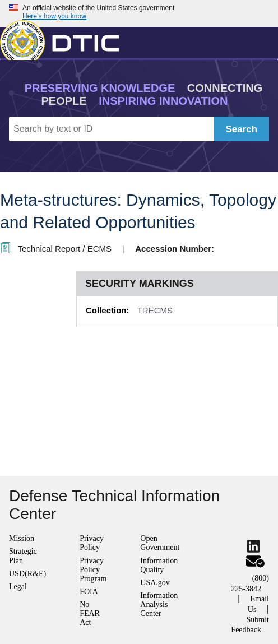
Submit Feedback (250, 625)
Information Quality (159, 565)
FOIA (89, 592)
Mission (22, 538)
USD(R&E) (27, 574)
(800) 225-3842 (250, 583)
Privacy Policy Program (93, 570)
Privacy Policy (92, 543)
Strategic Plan (23, 556)
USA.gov (155, 583)
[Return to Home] (64, 40)
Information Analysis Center (159, 604)
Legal (18, 587)
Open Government (160, 543)
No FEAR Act (90, 613)
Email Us (258, 604)
